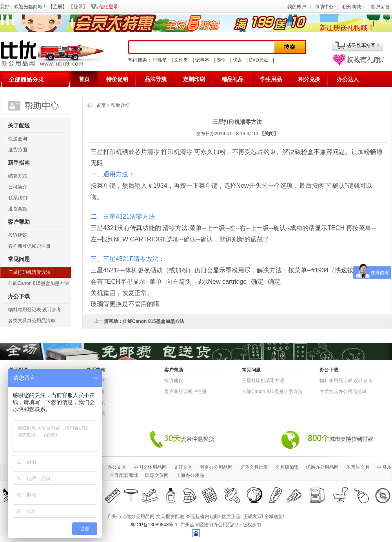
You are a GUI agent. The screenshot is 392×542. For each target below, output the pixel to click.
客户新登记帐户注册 (29, 246)
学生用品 (271, 79)
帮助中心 (324, 7)
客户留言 (380, 7)
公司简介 (18, 187)
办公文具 (117, 467)
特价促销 (117, 79)
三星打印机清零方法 (29, 272)
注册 (58, 7)
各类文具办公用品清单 (32, 321)
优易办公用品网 (322, 467)
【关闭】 (269, 134)
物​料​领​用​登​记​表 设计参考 (35, 310)
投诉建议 (18, 235)
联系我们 (18, 198)
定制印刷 (194, 79)
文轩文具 (183, 467)
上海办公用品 (190, 475)
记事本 (202, 60)
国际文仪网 (157, 475)
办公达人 (348, 79)
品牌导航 (156, 79)
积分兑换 (309, 79)
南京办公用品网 (216, 467)
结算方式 (18, 176)
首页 (84, 79)
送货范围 (18, 150)
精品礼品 (232, 79)
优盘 (238, 60)
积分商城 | (354, 7)
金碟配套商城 (124, 475)
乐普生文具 (358, 467)
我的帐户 (297, 7)
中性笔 (160, 60)
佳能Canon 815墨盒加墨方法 (39, 283)
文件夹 (181, 60)
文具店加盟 (287, 467)
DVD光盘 (259, 60)
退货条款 (18, 209)
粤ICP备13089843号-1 (154, 525)
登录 (78, 7)
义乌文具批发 (254, 467)
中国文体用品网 (150, 467)
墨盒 (221, 60)
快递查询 (18, 139)
